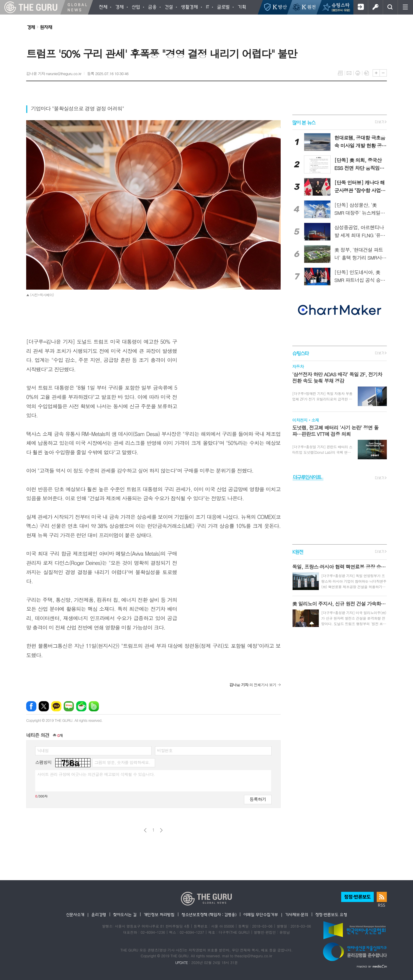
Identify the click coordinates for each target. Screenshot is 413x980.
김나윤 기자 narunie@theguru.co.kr (54, 73)
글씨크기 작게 (383, 73)
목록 (340, 73)
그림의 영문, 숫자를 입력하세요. (122, 762)
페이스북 (31, 706)
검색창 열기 (390, 7)
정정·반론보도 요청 (331, 915)
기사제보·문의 (297, 915)
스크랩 (366, 73)
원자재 (46, 27)
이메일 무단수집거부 (261, 915)
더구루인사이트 (307, 477)
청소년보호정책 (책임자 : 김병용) (209, 915)
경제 (31, 27)
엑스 (44, 706)
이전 (145, 830)
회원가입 (361, 7)
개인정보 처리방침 (159, 915)
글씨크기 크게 (376, 73)
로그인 (375, 7)
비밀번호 (165, 750)
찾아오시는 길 (125, 915)
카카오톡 (56, 706)
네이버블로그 (69, 706)
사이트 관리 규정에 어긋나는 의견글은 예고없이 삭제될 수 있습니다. (96, 774)
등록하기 (258, 799)
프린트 (358, 73)
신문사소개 (75, 915)
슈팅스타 (300, 353)
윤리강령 (99, 915)
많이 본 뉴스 (304, 122)
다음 (161, 830)
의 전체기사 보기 (253, 685)
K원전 (298, 552)
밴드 (94, 706)
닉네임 (43, 750)
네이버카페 (81, 706)
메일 (349, 73)
